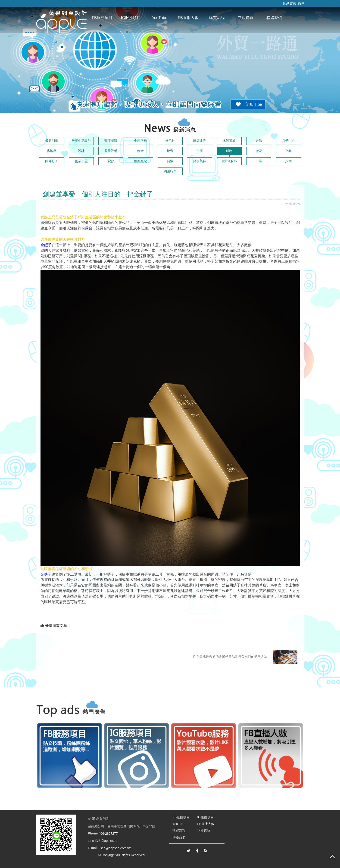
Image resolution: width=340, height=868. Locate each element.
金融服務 (140, 141)
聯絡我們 (274, 18)
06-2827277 (109, 834)
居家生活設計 (81, 141)
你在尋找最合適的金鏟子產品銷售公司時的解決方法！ (245, 657)
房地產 (52, 151)
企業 (288, 151)
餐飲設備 (111, 151)
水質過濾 (229, 141)
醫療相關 (111, 141)
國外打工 (52, 161)
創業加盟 (81, 161)
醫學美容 (200, 161)
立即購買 (246, 18)
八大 (288, 161)
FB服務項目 (102, 18)
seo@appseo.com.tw (115, 848)
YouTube (160, 18)
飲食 (140, 151)
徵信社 (170, 141)
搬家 (259, 151)
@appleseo (109, 841)
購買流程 (217, 18)
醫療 (170, 161)
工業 (259, 161)
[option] (69, 756)
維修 (259, 141)
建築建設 (200, 141)
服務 (229, 151)
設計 (81, 151)
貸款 (111, 161)
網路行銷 (170, 171)
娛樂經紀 (140, 161)
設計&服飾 (229, 161)
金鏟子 (46, 245)
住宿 (200, 151)
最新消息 (52, 141)
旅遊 (170, 151)
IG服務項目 (131, 18)
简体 (301, 3)
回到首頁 (290, 3)
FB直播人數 (188, 18)
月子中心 (288, 141)
